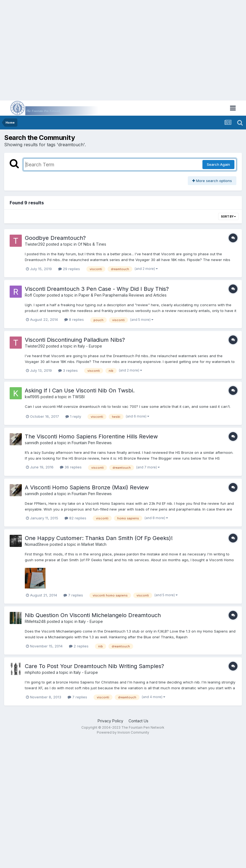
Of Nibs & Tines (92, 244)
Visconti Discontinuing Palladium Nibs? (75, 340)
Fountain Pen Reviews (92, 443)
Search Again (218, 164)
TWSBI (78, 397)
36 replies (71, 467)
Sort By (228, 216)
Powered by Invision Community (123, 732)
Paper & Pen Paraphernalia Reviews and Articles (123, 295)
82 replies (75, 518)
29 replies (69, 269)
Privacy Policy (110, 721)
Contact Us (138, 721)
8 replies (74, 319)
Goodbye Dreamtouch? (55, 238)
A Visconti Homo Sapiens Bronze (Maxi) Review (87, 487)
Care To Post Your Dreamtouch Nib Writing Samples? (94, 666)
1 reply (73, 416)
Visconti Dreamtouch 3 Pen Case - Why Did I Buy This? (97, 289)
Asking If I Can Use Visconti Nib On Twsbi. (80, 390)
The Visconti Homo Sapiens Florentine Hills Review (91, 436)
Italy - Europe (90, 346)
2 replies (79, 646)
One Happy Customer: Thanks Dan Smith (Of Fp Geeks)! (99, 538)
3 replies (68, 370)
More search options (212, 181)
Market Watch (94, 544)
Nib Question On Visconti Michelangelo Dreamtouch (93, 615)
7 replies (73, 595)
